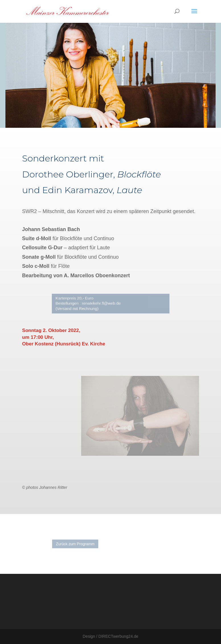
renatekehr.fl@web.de (102, 303)
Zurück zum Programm (80, 544)
